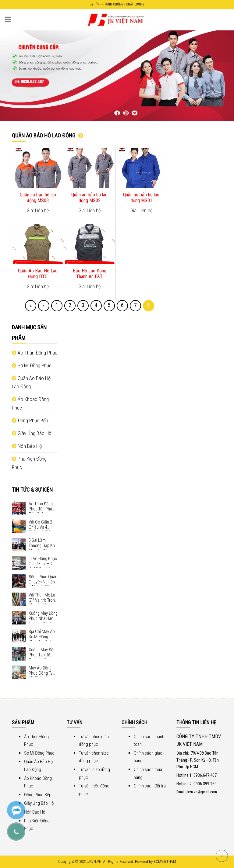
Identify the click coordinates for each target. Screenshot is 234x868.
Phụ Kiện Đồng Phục (29, 463)
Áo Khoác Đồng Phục (30, 403)
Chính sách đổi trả (150, 786)
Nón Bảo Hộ (27, 446)
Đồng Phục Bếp (30, 420)
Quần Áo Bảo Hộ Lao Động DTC (38, 274)
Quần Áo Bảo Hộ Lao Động (31, 382)
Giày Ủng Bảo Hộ (32, 433)
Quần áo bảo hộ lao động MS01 (141, 198)
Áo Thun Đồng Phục (35, 353)
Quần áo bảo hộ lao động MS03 (38, 198)
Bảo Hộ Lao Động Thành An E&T (90, 274)
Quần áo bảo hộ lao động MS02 (89, 198)
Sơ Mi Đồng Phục (32, 365)
